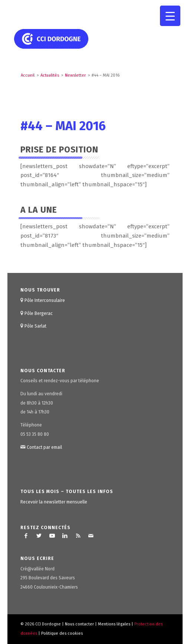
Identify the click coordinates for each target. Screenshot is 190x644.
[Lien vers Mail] (91, 536)
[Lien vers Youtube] (52, 536)
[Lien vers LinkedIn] (65, 536)
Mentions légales (114, 624)
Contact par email (44, 447)
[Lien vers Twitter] (39, 536)
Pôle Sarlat (35, 326)
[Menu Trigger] (170, 16)
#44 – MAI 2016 (63, 126)
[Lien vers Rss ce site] (78, 536)
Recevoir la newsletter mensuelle (54, 502)
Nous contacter (79, 624)
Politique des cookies (62, 633)
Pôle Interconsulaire (45, 300)
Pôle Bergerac (39, 313)
